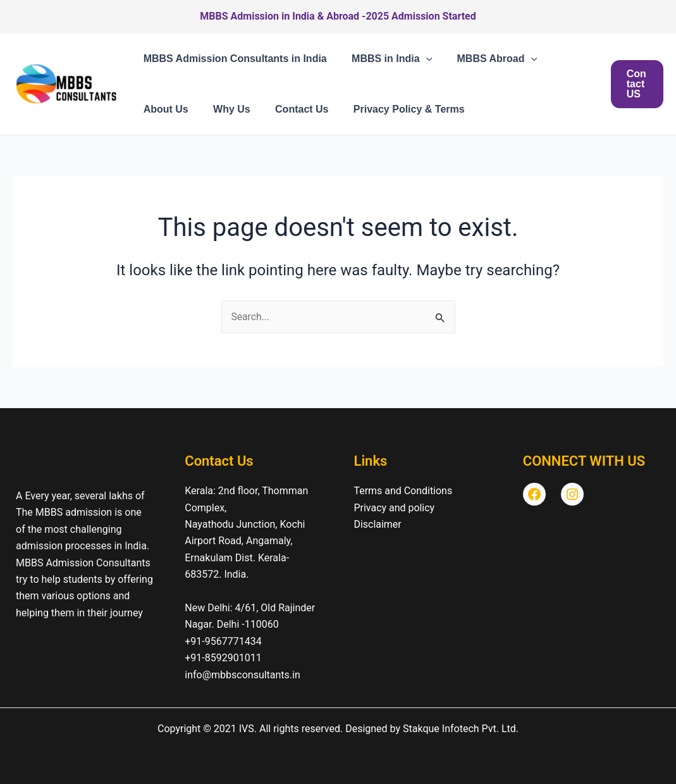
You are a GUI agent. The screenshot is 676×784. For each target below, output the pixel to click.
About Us (163, 109)
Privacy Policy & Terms (393, 109)
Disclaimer (378, 524)
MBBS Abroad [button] (485, 59)
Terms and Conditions (403, 491)
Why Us (225, 109)
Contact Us (290, 109)
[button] (419, 59)
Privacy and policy (395, 508)
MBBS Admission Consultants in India (233, 59)
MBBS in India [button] (385, 59)
